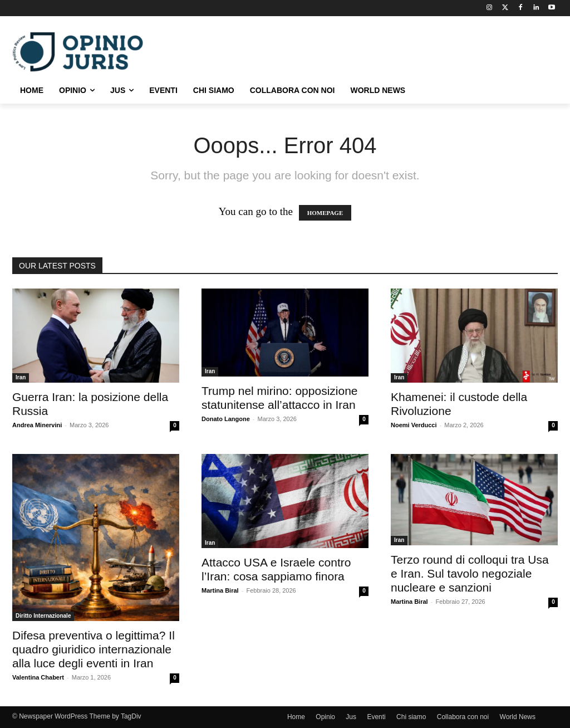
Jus (351, 717)
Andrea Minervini (37, 425)
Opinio (325, 717)
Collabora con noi (463, 717)
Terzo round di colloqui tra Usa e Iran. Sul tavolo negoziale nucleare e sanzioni (470, 573)
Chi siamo (411, 717)
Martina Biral (220, 590)
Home (296, 717)
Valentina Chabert (38, 677)
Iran (21, 377)
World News (518, 717)
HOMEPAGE (325, 213)
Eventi (376, 717)
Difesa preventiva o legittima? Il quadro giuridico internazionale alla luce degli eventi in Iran (94, 649)
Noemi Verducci (414, 425)
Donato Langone (226, 419)
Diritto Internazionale (43, 616)
